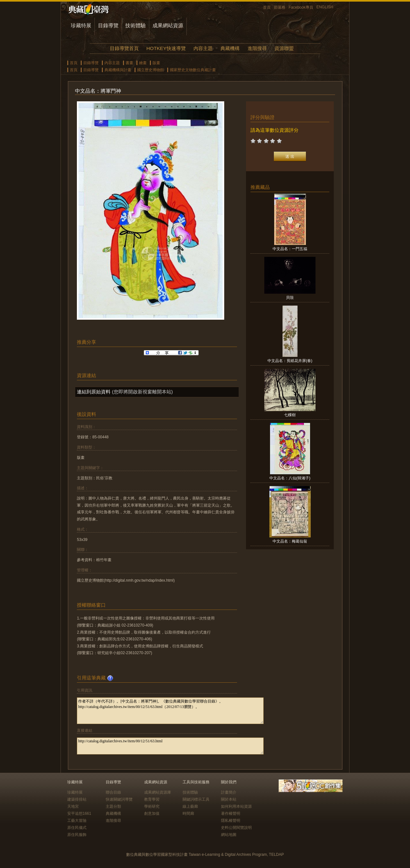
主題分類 (113, 806)
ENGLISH (325, 7)
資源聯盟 (284, 48)
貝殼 (290, 298)
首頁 (267, 7)
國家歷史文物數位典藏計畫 (193, 70)
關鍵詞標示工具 (196, 799)
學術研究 (152, 806)
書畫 (129, 63)
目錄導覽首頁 (124, 48)
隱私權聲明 (231, 821)
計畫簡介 (229, 792)
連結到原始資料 (94, 392)
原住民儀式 (77, 828)
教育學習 (152, 799)
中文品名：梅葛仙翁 (290, 541)
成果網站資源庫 (158, 792)
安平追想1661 (79, 813)
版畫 (156, 63)
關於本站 (229, 799)
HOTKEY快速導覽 (166, 48)
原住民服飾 (77, 835)
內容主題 (203, 48)
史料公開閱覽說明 (236, 828)
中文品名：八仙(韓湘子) (290, 478)
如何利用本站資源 (236, 806)
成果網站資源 (168, 25)
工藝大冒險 (77, 821)
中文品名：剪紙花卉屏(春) (290, 361)
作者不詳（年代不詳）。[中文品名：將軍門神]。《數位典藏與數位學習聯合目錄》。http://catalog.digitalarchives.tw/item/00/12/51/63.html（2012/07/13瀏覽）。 (170, 711)
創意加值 (152, 813)
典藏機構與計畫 (118, 70)
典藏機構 (230, 48)
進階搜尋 (257, 48)
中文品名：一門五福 (290, 249)
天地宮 (73, 806)
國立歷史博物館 (151, 70)
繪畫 (143, 63)
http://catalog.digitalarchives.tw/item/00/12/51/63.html (170, 746)
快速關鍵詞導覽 (119, 799)
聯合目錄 (113, 792)
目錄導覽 (108, 25)
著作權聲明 (231, 813)
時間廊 (188, 813)
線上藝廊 (190, 806)
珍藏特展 (81, 25)
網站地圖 (229, 835)
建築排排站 (77, 799)
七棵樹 (290, 415)
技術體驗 (135, 25)
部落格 (280, 7)
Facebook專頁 (301, 7)
